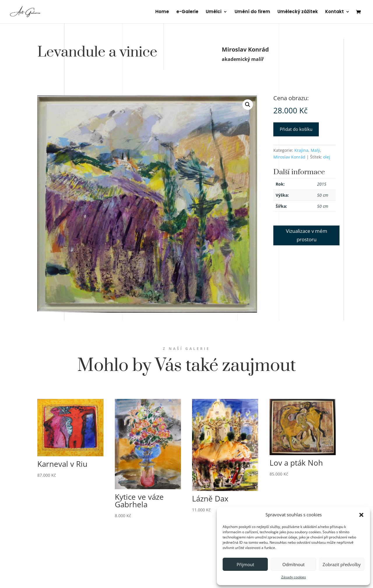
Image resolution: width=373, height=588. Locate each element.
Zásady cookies (294, 577)
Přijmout (245, 564)
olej (327, 157)
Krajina (301, 150)
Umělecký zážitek (298, 12)
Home (162, 12)
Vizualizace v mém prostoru (307, 235)
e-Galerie (187, 12)
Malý (315, 150)
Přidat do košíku (296, 129)
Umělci (214, 12)
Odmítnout (293, 564)
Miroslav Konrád (289, 157)
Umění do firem (252, 12)
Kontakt (335, 12)
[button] (361, 515)
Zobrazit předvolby (342, 564)
